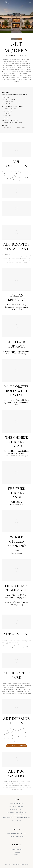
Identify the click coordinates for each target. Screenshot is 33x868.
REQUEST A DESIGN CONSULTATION (14, 127)
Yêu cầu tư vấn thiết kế (16, 746)
